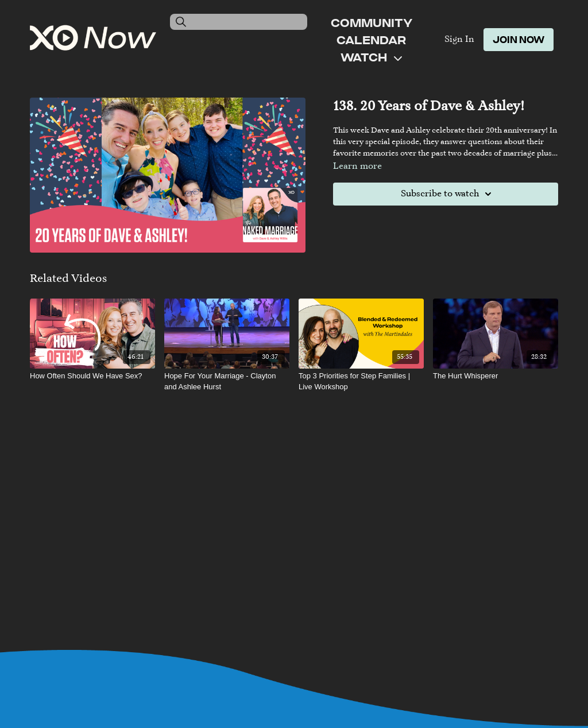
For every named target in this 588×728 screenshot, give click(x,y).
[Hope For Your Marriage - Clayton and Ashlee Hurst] (227, 382)
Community (372, 22)
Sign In (459, 40)
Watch (371, 57)
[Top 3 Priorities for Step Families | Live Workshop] (361, 382)
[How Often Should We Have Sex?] (92, 376)
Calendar (371, 40)
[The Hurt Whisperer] (496, 376)
